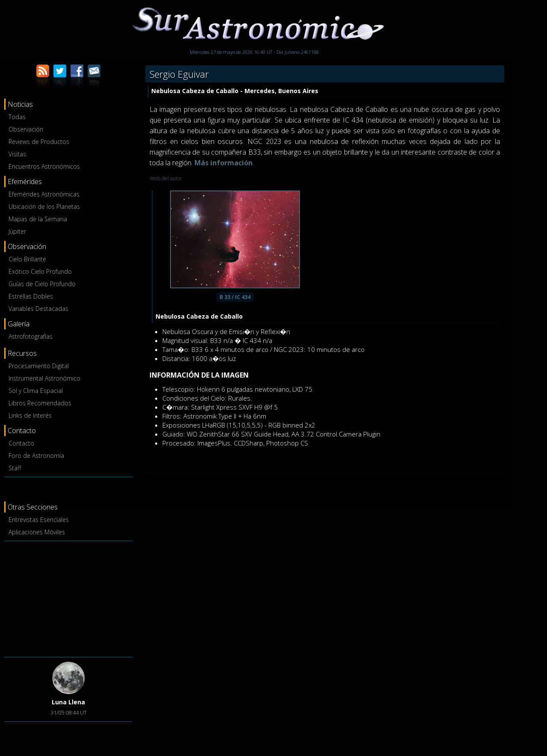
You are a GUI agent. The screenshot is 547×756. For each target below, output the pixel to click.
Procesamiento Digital (39, 366)
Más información (224, 163)
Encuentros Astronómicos (44, 166)
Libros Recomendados (40, 403)
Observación (26, 129)
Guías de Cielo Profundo (42, 284)
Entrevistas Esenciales (39, 520)
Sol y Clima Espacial (36, 391)
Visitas (17, 154)
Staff (15, 468)
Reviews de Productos (39, 142)
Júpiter (17, 231)
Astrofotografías (31, 336)
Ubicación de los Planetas (44, 207)
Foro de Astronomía (36, 456)
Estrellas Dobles (31, 296)
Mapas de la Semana (38, 219)
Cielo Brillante (27, 259)
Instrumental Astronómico (44, 378)
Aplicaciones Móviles (37, 532)
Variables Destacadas (38, 309)
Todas (17, 117)
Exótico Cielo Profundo (40, 271)
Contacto (21, 443)
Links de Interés (30, 415)
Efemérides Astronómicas (44, 194)
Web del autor (166, 178)
